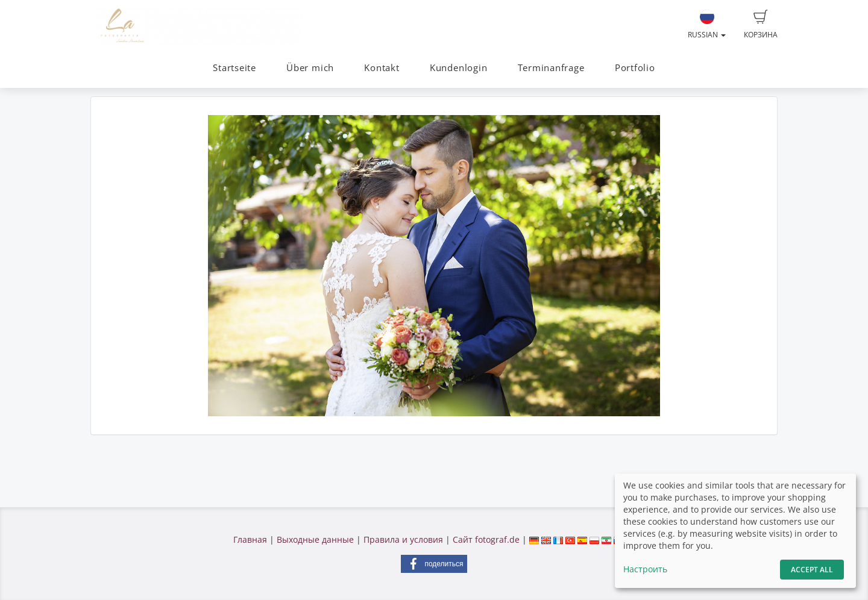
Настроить (645, 569)
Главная (250, 539)
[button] (434, 564)
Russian (707, 25)
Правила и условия (403, 539)
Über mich (310, 68)
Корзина (761, 25)
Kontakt (382, 68)
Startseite (234, 68)
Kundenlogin (458, 68)
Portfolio (635, 68)
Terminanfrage (551, 68)
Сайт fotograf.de (486, 539)
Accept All (812, 570)
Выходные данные (315, 539)
